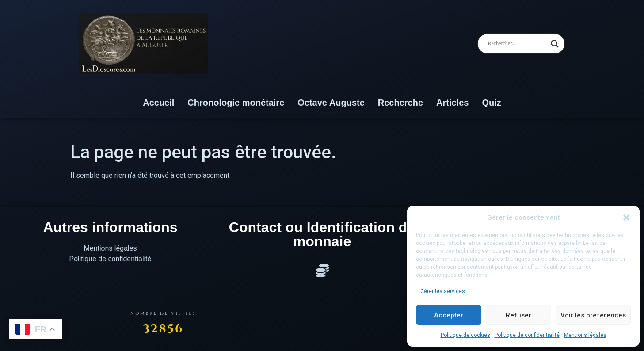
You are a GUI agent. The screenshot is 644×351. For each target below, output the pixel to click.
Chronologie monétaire (236, 103)
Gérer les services (443, 291)
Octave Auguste (331, 103)
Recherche (400, 103)
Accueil (158, 103)
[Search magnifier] (555, 44)
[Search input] (517, 44)
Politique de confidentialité (527, 335)
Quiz (491, 103)
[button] (626, 217)
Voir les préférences (593, 315)
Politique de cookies (465, 335)
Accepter (449, 315)
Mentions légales (585, 335)
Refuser (518, 315)
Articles (452, 103)
